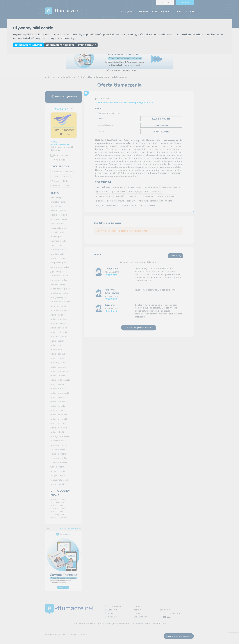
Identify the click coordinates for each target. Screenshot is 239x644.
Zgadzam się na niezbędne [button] (61, 45)
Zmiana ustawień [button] (89, 45)
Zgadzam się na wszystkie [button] (29, 45)
